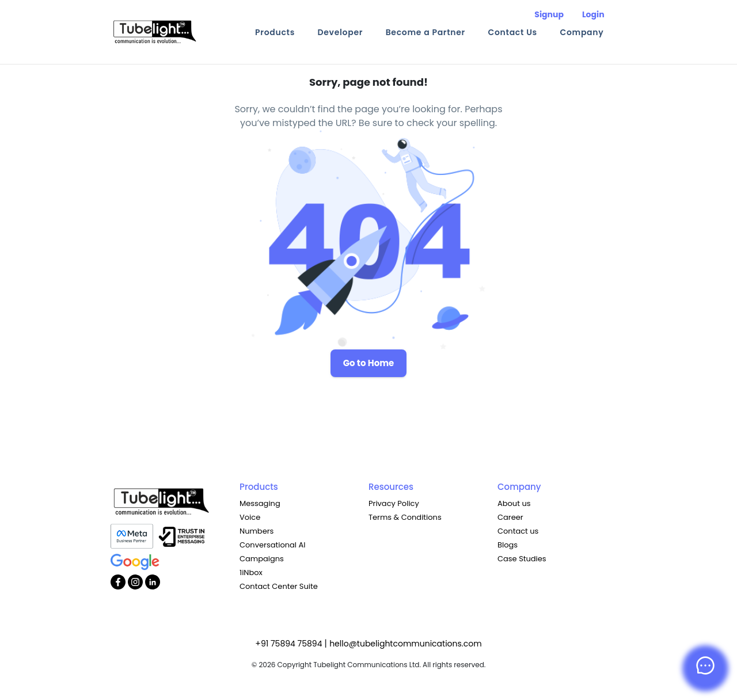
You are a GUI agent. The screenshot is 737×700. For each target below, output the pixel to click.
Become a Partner (426, 32)
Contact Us (513, 32)
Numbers (257, 531)
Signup (549, 14)
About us (514, 503)
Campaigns (262, 559)
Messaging (260, 503)
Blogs (508, 545)
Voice (250, 517)
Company (582, 32)
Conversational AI (272, 545)
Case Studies (522, 559)
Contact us (518, 531)
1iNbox (251, 572)
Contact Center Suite (279, 586)
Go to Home (369, 363)
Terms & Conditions (405, 517)
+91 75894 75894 (290, 644)
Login (593, 14)
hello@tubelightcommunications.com (406, 644)
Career (510, 517)
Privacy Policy (394, 503)
